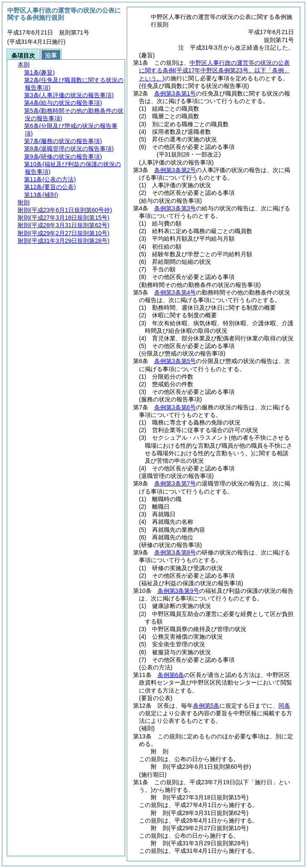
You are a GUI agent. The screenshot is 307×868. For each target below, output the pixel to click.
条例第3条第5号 (175, 361)
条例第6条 (171, 675)
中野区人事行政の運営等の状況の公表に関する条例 (214, 70)
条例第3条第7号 (175, 483)
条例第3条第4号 (175, 292)
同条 (284, 706)
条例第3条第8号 (175, 552)
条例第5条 (206, 706)
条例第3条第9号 (179, 591)
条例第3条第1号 (175, 93)
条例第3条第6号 (175, 407)
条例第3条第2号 (175, 170)
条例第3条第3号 (175, 208)
